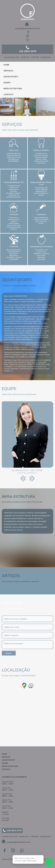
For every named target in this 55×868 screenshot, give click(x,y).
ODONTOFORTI (11, 77)
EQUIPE (7, 83)
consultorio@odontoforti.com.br (19, 842)
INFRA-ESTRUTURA (13, 88)
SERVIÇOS (8, 71)
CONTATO (8, 94)
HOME (6, 65)
